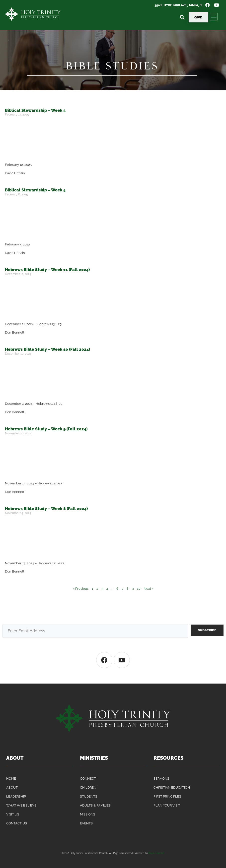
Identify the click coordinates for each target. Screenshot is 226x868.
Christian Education (172, 787)
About (12, 787)
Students (89, 796)
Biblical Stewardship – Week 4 (35, 190)
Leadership (16, 796)
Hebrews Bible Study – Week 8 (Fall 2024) (46, 509)
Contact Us (17, 823)
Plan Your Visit (167, 805)
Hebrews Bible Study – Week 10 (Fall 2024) (47, 349)
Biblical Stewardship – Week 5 (35, 110)
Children (88, 787)
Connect (88, 779)
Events (86, 823)
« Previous (81, 589)
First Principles (167, 796)
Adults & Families (95, 805)
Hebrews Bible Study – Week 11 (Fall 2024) (47, 270)
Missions (88, 814)
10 (139, 589)
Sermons (161, 779)
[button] (182, 17)
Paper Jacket (156, 853)
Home (11, 779)
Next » (149, 589)
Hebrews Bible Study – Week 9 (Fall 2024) (46, 429)
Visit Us (13, 814)
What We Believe (21, 805)
